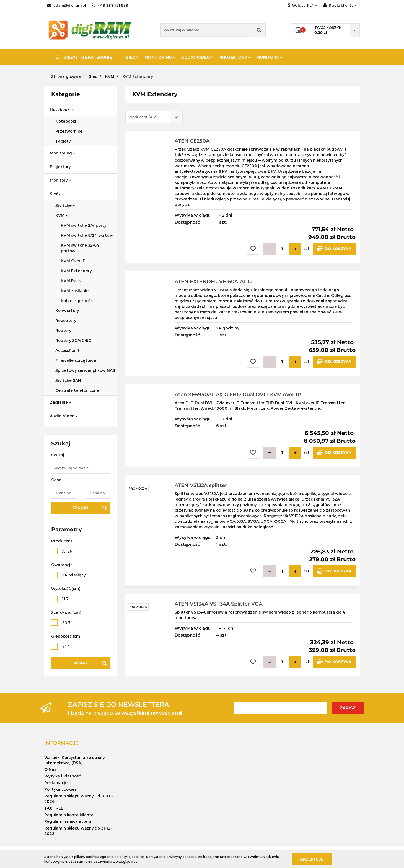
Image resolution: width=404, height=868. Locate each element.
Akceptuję (312, 859)
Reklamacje (56, 783)
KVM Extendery (76, 271)
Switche (65, 205)
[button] (61, 743)
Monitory (269, 57)
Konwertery (67, 311)
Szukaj (81, 508)
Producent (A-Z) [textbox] (143, 117)
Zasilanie (60, 402)
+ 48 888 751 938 (110, 5)
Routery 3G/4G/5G (73, 340)
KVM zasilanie (75, 291)
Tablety (63, 141)
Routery (63, 330)
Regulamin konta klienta (69, 815)
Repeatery (66, 320)
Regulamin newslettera (68, 821)
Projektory (235, 57)
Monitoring (160, 57)
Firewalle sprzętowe (76, 360)
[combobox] (154, 117)
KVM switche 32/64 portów (80, 248)
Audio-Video (198, 57)
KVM (62, 215)
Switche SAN (68, 380)
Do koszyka (334, 249)
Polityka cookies (60, 789)
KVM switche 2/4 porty (84, 225)
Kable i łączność (77, 301)
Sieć (132, 57)
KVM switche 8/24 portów (87, 235)
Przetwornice (69, 131)
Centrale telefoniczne (77, 390)
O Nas (50, 769)
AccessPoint (68, 350)
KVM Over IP (73, 261)
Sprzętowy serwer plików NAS (85, 370)
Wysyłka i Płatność (63, 776)
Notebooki (62, 110)
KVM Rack (71, 281)
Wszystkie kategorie (84, 57)
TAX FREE (54, 808)
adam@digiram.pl (67, 5)
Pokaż (81, 663)
